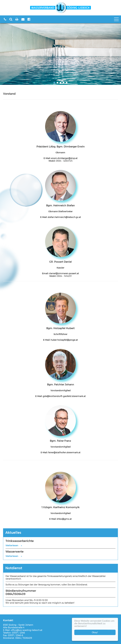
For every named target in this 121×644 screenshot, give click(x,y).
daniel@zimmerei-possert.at (64, 273)
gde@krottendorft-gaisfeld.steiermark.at (64, 396)
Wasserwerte (15, 552)
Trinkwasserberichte (20, 541)
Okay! (96, 632)
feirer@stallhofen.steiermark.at (64, 452)
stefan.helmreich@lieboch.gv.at (64, 217)
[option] (60, 54)
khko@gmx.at (64, 519)
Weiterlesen (12, 546)
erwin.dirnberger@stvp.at (64, 158)
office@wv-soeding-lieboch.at (27, 630)
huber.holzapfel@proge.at (64, 340)
